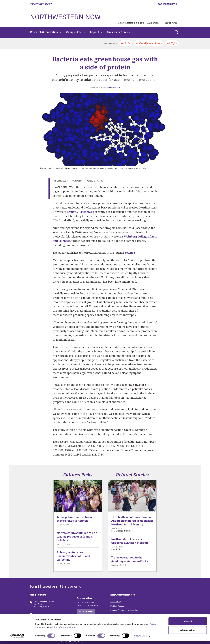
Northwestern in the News (132, 23)
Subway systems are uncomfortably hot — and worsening (73, 556)
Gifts (174, 43)
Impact (96, 32)
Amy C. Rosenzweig (81, 212)
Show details (141, 639)
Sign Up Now (86, 612)
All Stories (154, 23)
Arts (127, 43)
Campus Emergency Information (124, 610)
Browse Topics (171, 23)
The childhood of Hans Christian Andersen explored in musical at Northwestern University (132, 521)
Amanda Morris (114, 88)
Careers (114, 614)
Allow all (188, 624)
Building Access (117, 606)
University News (119, 32)
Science (130, 253)
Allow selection (188, 633)
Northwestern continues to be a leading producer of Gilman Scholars (77, 537)
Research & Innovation (45, 32)
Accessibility (116, 602)
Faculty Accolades (150, 43)
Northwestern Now (65, 17)
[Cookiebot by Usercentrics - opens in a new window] (17, 639)
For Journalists (167, 4)
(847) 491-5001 (41, 615)
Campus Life (76, 32)
